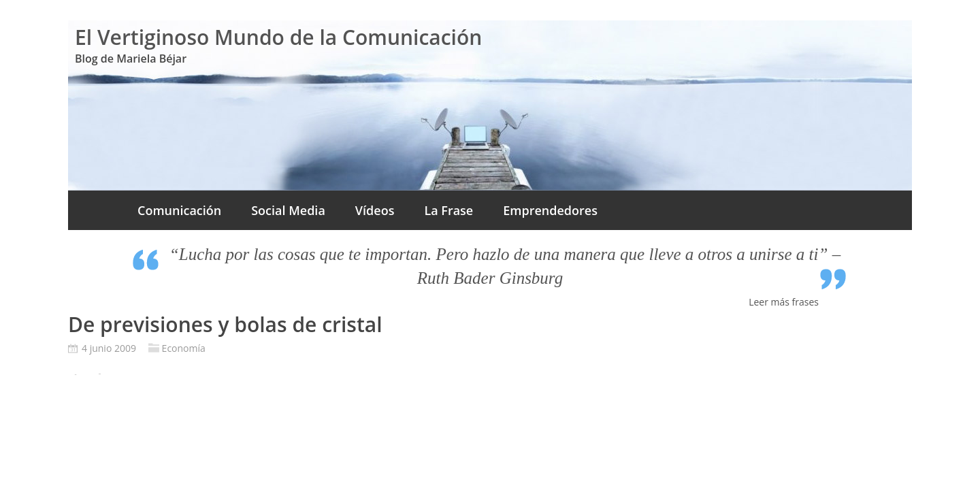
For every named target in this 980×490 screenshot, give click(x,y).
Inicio (95, 210)
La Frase (448, 210)
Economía (184, 348)
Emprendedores (550, 210)
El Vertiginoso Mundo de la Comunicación (278, 37)
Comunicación (179, 210)
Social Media (288, 210)
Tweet (100, 374)
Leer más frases (784, 302)
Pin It (76, 375)
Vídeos (375, 210)
